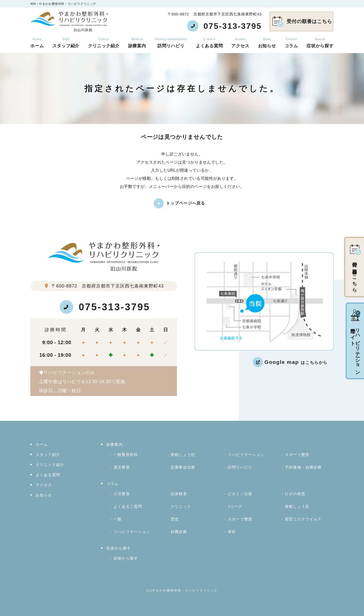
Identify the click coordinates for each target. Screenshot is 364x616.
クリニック (181, 506)
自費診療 (179, 532)
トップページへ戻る (186, 203)
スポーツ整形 (297, 455)
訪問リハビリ (171, 43)
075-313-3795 (105, 307)
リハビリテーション (246, 455)
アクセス (240, 43)
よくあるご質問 (128, 506)
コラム (291, 43)
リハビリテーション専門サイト (355, 341)
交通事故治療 (183, 467)
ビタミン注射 (240, 494)
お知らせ (267, 43)
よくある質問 (209, 43)
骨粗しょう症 (183, 455)
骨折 (232, 532)
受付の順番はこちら (302, 22)
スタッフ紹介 (66, 43)
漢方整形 (122, 467)
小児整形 (122, 494)
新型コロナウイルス (303, 519)
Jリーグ (235, 506)
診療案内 (137, 43)
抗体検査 (179, 494)
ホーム (37, 43)
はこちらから (296, 362)
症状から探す (320, 43)
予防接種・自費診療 (303, 467)
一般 (118, 519)
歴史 (175, 519)
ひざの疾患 (295, 494)
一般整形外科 (126, 455)
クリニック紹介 (104, 43)
